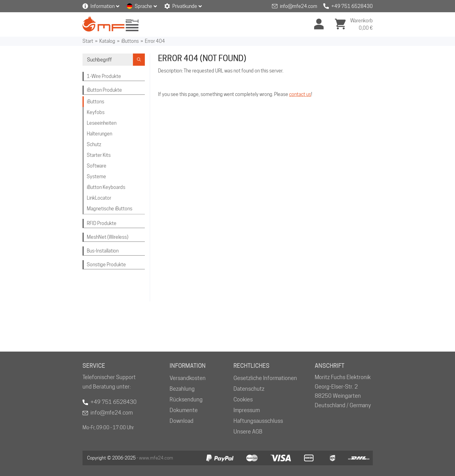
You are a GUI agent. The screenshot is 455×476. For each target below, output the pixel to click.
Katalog (107, 41)
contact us (300, 94)
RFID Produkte (102, 223)
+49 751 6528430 (352, 6)
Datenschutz (249, 389)
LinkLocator (99, 198)
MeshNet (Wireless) (108, 237)
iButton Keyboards (106, 187)
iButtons (130, 41)
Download (182, 421)
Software (97, 166)
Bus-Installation (103, 251)
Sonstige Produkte (106, 265)
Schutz (94, 144)
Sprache (143, 6)
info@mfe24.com (299, 6)
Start (88, 41)
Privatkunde (185, 6)
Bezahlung (182, 389)
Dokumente (184, 410)
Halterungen (99, 134)
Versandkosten (188, 378)
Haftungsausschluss (258, 421)
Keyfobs (96, 112)
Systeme (96, 177)
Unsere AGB (248, 432)
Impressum (247, 410)
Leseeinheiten (102, 123)
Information (103, 6)
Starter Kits (99, 155)
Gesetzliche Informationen (265, 378)
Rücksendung (186, 399)
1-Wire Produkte (104, 76)
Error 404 (155, 41)
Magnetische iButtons (110, 209)
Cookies (243, 399)
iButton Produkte (104, 90)
